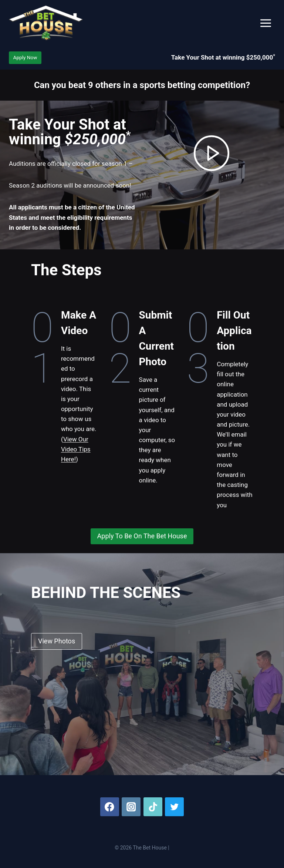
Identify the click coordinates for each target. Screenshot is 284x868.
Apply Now (25, 57)
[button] (212, 153)
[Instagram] (131, 807)
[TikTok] (153, 807)
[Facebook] (110, 807)
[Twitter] (174, 807)
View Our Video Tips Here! (76, 449)
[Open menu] (266, 23)
